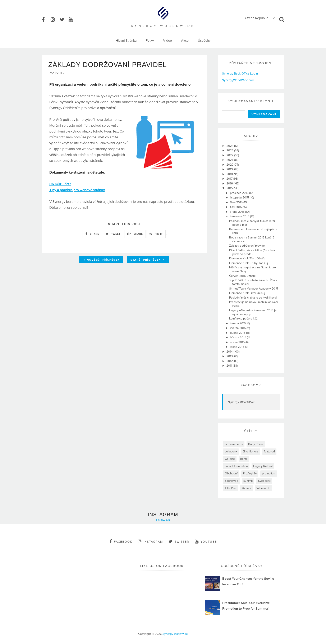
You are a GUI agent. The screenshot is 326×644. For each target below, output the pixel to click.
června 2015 (238, 323)
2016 (230, 184)
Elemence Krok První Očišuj (247, 293)
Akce (185, 41)
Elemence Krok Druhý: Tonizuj (249, 263)
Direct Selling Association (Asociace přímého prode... (252, 252)
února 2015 (238, 342)
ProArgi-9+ (250, 473)
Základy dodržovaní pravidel (247, 246)
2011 (230, 366)
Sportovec (231, 481)
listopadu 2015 (240, 198)
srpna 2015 (238, 212)
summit (248, 481)
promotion (269, 473)
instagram (150, 541)
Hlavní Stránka (126, 41)
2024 (230, 146)
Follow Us (163, 520)
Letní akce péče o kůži (244, 319)
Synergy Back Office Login (240, 73)
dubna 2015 (238, 333)
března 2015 (238, 337)
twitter (179, 541)
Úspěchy (204, 41)
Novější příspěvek (102, 260)
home (244, 459)
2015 (230, 188)
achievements (234, 444)
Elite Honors (251, 451)
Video (167, 41)
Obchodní (231, 473)
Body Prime (256, 444)
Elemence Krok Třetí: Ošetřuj (248, 258)
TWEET (113, 234)
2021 (230, 160)
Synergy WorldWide (241, 402)
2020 (230, 165)
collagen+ (231, 451)
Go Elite (230, 459)
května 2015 (238, 328)
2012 (230, 361)
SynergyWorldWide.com (238, 80)
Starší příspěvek (147, 260)
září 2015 (236, 207)
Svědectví (264, 481)
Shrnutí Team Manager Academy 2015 (254, 289)
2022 (230, 155)
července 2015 (240, 216)
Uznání (246, 488)
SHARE (92, 234)
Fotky (150, 41)
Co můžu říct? (60, 185)
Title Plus (231, 488)
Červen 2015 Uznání (242, 276)
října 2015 (237, 202)
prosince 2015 (240, 193)
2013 (230, 356)
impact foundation (236, 466)
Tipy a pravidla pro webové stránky (77, 191)
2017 (230, 179)
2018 (230, 174)
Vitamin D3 (263, 488)
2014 (230, 352)
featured (269, 451)
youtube (206, 541)
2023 (230, 150)
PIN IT (156, 234)
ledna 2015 (238, 347)
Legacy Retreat (263, 466)
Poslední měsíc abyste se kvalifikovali (253, 298)
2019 (230, 169)
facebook (121, 541)
